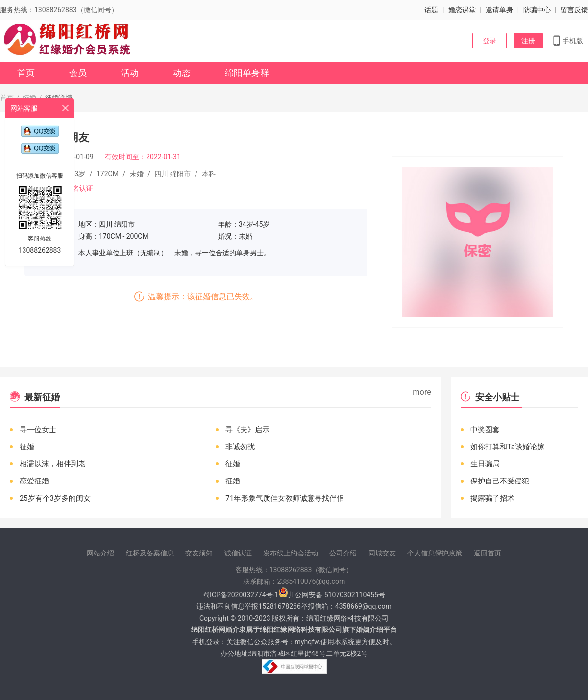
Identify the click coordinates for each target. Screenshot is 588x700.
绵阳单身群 (247, 73)
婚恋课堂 (462, 10)
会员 (78, 73)
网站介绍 (100, 553)
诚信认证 (238, 553)
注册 (528, 41)
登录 (490, 41)
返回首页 (488, 553)
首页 (26, 73)
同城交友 (382, 553)
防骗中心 (537, 10)
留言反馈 (574, 10)
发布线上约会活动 (291, 553)
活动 (130, 73)
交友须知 (199, 553)
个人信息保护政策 (435, 553)
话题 (431, 10)
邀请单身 (499, 10)
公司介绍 (343, 553)
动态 (182, 73)
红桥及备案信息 (150, 553)
